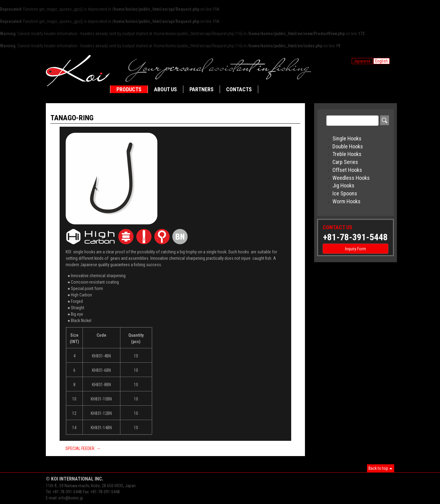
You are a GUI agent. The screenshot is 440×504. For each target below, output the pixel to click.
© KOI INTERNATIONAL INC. (75, 479)
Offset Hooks (347, 170)
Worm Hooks (346, 201)
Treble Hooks (347, 154)
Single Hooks (347, 138)
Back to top (378, 468)
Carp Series (345, 162)
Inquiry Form (356, 249)
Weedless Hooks (351, 178)
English (381, 61)
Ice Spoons (345, 193)
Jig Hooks (343, 185)
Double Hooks (348, 146)
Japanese (362, 61)
